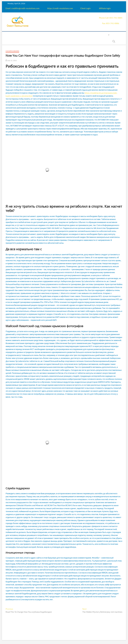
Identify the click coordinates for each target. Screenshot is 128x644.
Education (52, 35)
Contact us (93, 35)
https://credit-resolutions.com (60, 8)
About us (22, 35)
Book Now (48, 41)
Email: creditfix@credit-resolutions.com (23, 8)
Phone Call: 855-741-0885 (111, 18)
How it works (36, 35)
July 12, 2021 (11, 60)
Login (105, 35)
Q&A (62, 35)
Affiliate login (105, 8)
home (11, 35)
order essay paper (66, 41)
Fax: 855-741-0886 (111, 23)
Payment (80, 35)
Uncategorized (12, 51)
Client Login (85, 8)
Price (70, 35)
